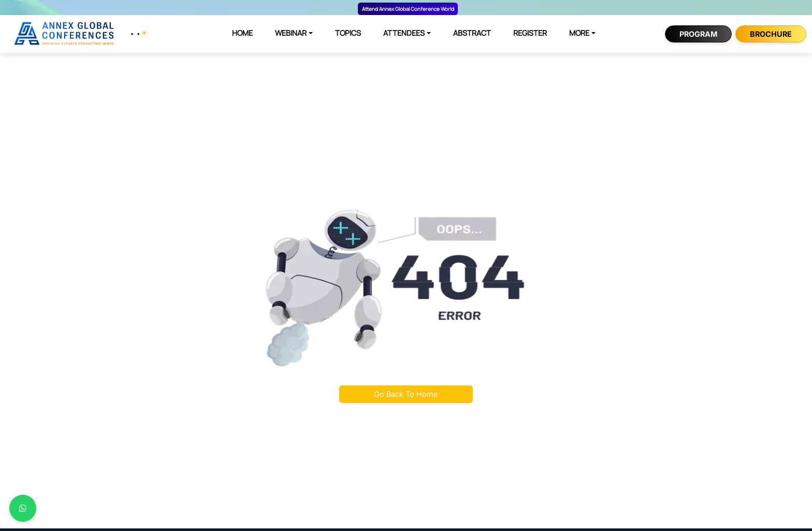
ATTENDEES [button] (404, 33)
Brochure (771, 34)
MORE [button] (579, 33)
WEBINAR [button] (291, 33)
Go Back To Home (406, 394)
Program (698, 34)
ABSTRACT (472, 33)
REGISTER (530, 33)
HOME (242, 33)
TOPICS (348, 33)
